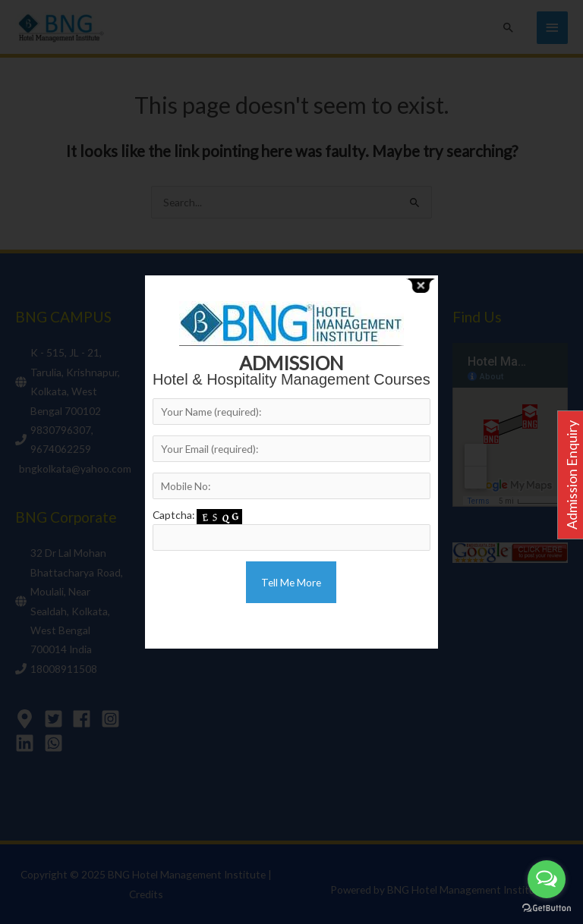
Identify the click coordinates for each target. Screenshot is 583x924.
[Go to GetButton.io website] (547, 908)
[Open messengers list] (547, 879)
